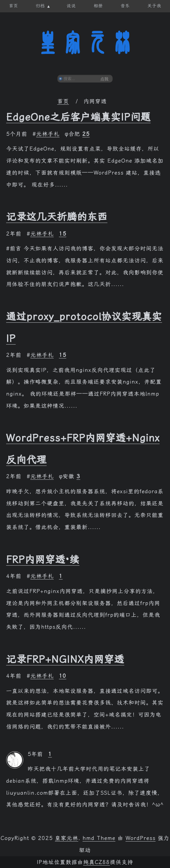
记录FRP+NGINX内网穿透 (65, 659)
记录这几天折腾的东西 (57, 217)
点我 (104, 79)
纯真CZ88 (97, 862)
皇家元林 (85, 43)
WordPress (141, 838)
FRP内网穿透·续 (43, 559)
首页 (63, 101)
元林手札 (48, 134)
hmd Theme (99, 838)
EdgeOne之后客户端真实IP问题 (78, 117)
